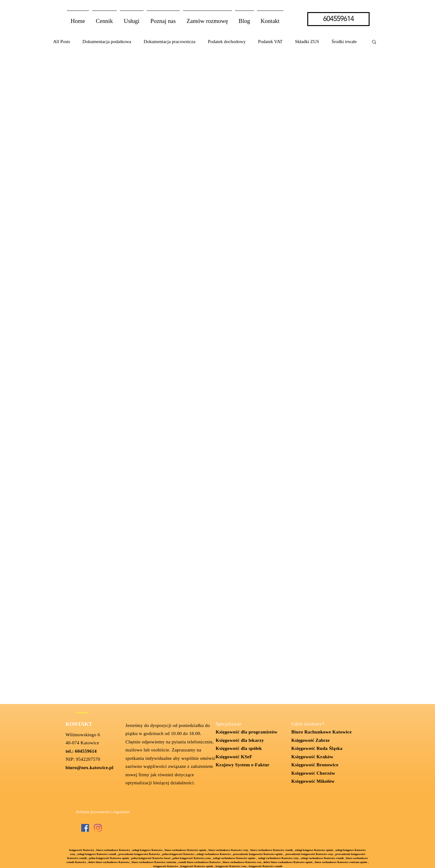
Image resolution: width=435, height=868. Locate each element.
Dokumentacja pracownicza (169, 42)
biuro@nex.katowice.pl (90, 768)
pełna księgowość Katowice (189, 858)
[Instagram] (98, 828)
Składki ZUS (307, 42)
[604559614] (338, 19)
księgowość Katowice (82, 850)
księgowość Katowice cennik (266, 866)
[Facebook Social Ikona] (85, 828)
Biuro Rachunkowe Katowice (322, 732)
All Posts (62, 42)
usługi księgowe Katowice (147, 850)
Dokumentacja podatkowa (107, 42)
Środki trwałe (344, 42)
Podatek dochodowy (227, 42)
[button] (132, 18)
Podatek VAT (270, 42)
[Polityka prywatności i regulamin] (103, 812)
